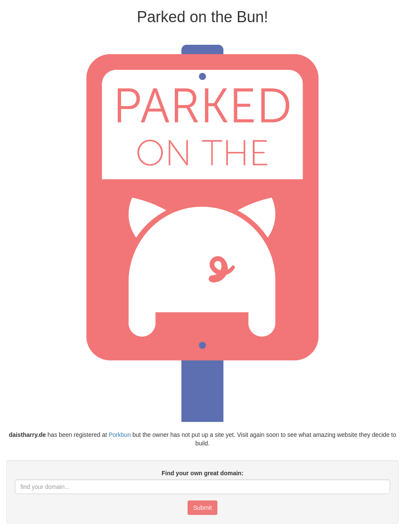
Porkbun (120, 435)
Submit (202, 508)
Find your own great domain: (202, 473)
